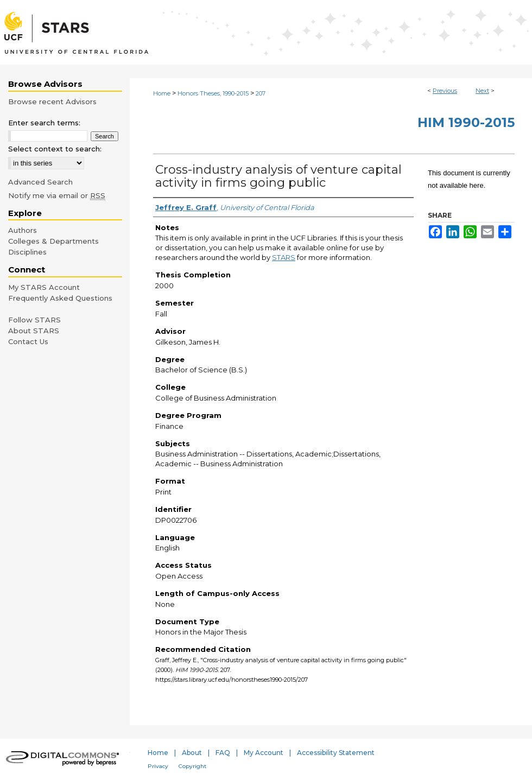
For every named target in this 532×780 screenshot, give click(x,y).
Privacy (158, 766)
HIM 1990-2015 (466, 122)
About (192, 753)
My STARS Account (44, 287)
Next (482, 91)
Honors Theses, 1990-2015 (213, 93)
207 (261, 93)
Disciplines (27, 252)
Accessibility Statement (336, 753)
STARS (284, 257)
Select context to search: (55, 149)
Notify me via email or (57, 195)
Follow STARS (34, 320)
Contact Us (28, 341)
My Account (264, 753)
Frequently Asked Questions (60, 298)
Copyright (192, 766)
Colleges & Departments (53, 241)
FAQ (223, 753)
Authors (23, 230)
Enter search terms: (44, 123)
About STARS (34, 331)
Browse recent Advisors (52, 102)
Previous (445, 91)
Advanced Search (40, 182)
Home (162, 93)
